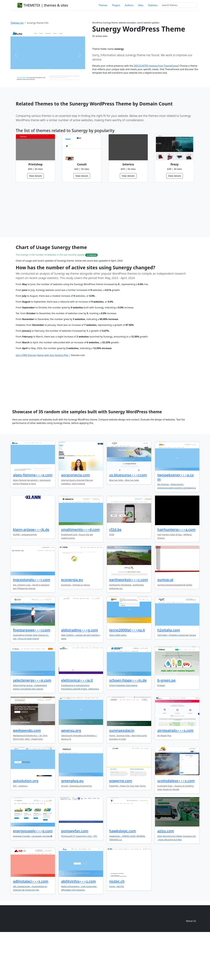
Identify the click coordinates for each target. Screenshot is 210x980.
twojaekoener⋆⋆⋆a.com (176, 521)
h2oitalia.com (169, 674)
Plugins (116, 5)
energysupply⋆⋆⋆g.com (33, 875)
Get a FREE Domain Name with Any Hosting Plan (42, 400)
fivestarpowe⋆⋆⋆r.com (32, 674)
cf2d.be (115, 574)
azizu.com (166, 875)
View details (36, 176)
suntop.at (165, 624)
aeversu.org (71, 775)
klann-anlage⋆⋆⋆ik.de (31, 574)
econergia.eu (72, 624)
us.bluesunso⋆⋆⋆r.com (128, 519)
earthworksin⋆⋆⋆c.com (129, 624)
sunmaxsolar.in (122, 775)
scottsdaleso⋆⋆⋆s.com (176, 825)
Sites (141, 5)
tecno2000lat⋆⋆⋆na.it (127, 674)
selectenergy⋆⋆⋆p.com (32, 725)
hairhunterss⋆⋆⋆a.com (176, 574)
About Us (191, 965)
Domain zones (191, 960)
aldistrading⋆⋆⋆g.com (80, 674)
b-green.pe (166, 725)
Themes (103, 5)
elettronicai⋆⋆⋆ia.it (77, 725)
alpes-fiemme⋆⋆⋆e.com (33, 519)
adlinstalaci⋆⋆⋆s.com (31, 926)
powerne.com (121, 825)
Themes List (17, 23)
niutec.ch (117, 926)
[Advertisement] (103, 210)
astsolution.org (26, 825)
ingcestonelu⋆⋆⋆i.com (32, 624)
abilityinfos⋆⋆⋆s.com (79, 926)
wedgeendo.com (27, 775)
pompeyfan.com (75, 875)
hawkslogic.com (123, 875)
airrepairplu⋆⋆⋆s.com (175, 775)
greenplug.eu (72, 825)
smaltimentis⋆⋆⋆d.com (80, 574)
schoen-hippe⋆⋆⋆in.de (128, 725)
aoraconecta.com (75, 519)
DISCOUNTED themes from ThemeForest (156, 66)
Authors (129, 5)
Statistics (153, 5)
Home (148, 960)
